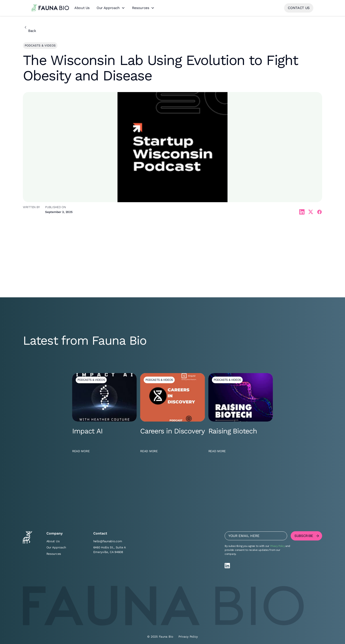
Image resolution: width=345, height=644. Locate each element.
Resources (141, 8)
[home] (50, 8)
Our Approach (108, 8)
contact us (299, 8)
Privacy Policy (277, 546)
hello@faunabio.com (108, 541)
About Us (82, 8)
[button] (111, 8)
